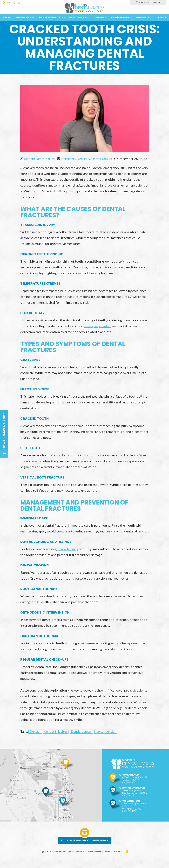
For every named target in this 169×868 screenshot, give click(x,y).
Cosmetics (99, 17)
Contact (160, 17)
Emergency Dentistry (78, 159)
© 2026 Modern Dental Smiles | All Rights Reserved (69, 859)
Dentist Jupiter (84, 739)
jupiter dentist (109, 739)
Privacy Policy (115, 859)
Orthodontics (121, 17)
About (7, 17)
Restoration (78, 17)
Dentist (35, 739)
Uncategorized (106, 159)
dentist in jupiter (57, 739)
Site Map (102, 859)
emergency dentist (98, 333)
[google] (120, 786)
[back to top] (127, 859)
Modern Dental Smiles (40, 159)
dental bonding (69, 556)
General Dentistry (52, 17)
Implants (143, 17)
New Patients (25, 17)
